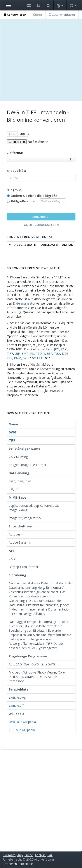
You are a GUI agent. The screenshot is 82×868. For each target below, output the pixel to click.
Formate (9, 855)
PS (32, 354)
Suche (29, 855)
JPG (57, 349)
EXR (10, 358)
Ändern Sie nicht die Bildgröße (34, 196)
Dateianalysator (24, 303)
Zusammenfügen (62, 15)
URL (23, 134)
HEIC (40, 358)
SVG (26, 358)
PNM (18, 358)
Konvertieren (15, 15)
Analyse (40, 855)
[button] (29, 5)
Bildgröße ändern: (25, 201)
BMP (25, 354)
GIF (17, 354)
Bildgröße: (15, 190)
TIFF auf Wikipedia (22, 730)
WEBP (48, 354)
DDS (65, 354)
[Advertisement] (41, 60)
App (20, 855)
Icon (38, 15)
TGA (57, 354)
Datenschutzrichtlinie (18, 864)
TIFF (10, 354)
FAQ (51, 855)
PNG (64, 349)
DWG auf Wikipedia (22, 722)
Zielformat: (16, 153)
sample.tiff (16, 705)
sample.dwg (17, 697)
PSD (39, 354)
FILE (12, 134)
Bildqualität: (16, 171)
